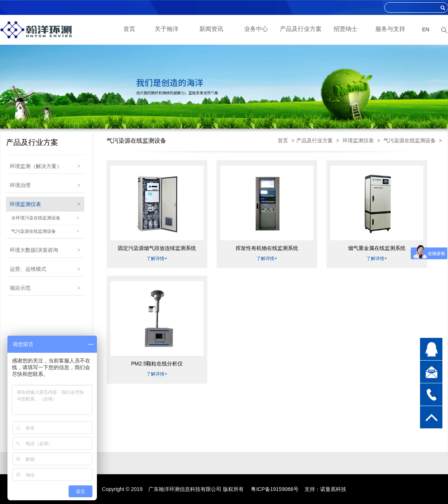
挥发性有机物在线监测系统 (267, 248)
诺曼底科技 (333, 489)
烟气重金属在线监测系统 (377, 248)
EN (426, 29)
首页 (129, 29)
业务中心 (256, 29)
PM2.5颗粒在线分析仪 (157, 364)
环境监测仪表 (358, 140)
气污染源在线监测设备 (410, 140)
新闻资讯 (211, 29)
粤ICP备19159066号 (275, 489)
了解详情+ (157, 259)
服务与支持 (390, 29)
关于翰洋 (167, 29)
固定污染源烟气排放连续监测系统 (157, 248)
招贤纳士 (346, 29)
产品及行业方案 (301, 29)
